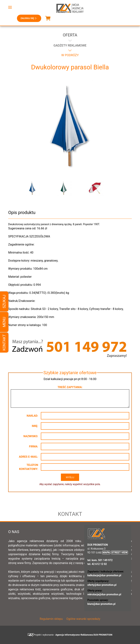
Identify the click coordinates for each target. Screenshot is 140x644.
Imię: (35, 426)
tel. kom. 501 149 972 (100, 560)
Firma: (34, 446)
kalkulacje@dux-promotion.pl (104, 575)
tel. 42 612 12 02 (97, 564)
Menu (4, 322)
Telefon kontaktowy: (29, 467)
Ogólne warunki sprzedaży (83, 619)
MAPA (106, 552)
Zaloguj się (29, 18)
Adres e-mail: (29, 457)
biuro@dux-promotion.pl (102, 604)
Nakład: (32, 416)
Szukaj (4, 301)
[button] (10, 7)
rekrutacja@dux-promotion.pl (104, 594)
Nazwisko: (31, 436)
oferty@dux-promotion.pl (102, 585)
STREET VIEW (119, 552)
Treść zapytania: (70, 387)
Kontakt (4, 343)
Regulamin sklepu (51, 619)
